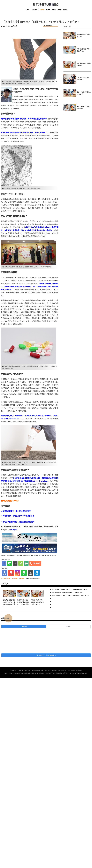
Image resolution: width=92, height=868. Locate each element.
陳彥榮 (12, 556)
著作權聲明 (71, 671)
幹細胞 (36, 556)
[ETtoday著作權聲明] (32, 578)
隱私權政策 (63, 671)
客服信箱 (48, 671)
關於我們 (27, 671)
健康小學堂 (26, 556)
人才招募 (20, 671)
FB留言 (68, 626)
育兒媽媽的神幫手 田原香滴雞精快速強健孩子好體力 (38, 602)
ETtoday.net (71, 673)
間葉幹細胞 (42, 556)
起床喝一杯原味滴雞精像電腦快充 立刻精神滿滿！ (68, 592)
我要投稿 (13, 671)
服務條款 (55, 671)
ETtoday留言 (24, 626)
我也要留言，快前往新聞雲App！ (46, 655)
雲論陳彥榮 (19, 556)
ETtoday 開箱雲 (46, 5)
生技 (48, 556)
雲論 (8, 556)
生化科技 (53, 556)
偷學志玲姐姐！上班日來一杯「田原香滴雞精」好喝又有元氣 (70, 595)
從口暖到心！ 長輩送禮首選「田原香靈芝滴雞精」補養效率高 (70, 589)
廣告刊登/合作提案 (37, 671)
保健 (32, 556)
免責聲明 (79, 671)
